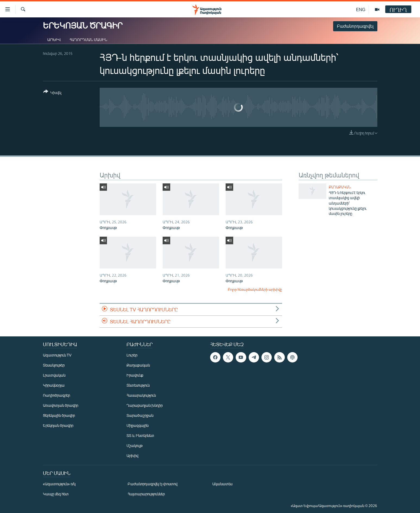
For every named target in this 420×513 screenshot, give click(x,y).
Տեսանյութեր (54, 365)
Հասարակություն (141, 395)
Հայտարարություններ (146, 494)
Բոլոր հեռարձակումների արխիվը (255, 289)
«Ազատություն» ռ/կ (59, 484)
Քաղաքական (340, 187)
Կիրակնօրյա (54, 385)
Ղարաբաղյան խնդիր (145, 405)
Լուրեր (132, 355)
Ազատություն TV (57, 355)
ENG (361, 9)
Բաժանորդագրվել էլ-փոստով (153, 484)
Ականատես (222, 484)
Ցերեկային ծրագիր (59, 415)
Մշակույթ (135, 445)
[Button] (52, 93)
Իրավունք (135, 375)
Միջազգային (138, 425)
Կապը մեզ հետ (56, 494)
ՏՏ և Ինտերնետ (140, 435)
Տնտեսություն (138, 385)
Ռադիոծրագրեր (56, 395)
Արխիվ (54, 40)
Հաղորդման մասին (88, 40)
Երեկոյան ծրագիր (58, 425)
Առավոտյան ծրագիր (61, 405)
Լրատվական (54, 375)
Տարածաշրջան (140, 415)
